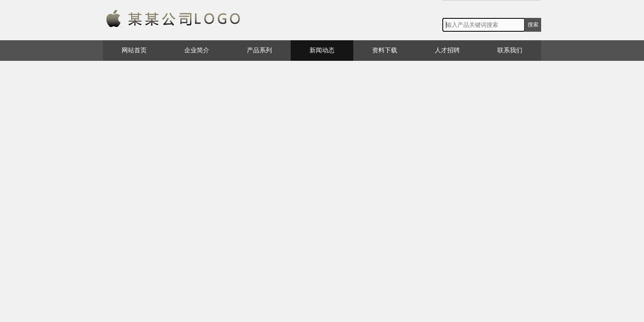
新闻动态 (322, 50)
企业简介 (197, 50)
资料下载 (385, 50)
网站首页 (134, 50)
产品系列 (259, 50)
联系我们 (510, 50)
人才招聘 (447, 50)
